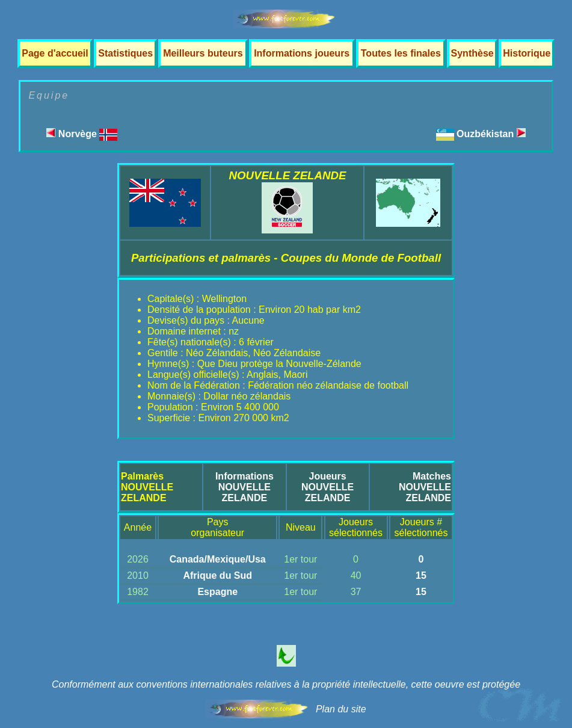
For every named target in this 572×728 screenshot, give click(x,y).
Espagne (217, 592)
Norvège (82, 134)
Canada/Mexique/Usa (218, 559)
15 (421, 575)
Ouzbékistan (491, 134)
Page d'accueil (55, 53)
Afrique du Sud (217, 575)
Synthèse (472, 53)
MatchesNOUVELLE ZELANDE (425, 487)
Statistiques (125, 53)
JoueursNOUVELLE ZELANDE (328, 487)
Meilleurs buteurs (203, 53)
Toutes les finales (401, 53)
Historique (527, 53)
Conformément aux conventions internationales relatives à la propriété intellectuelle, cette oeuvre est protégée (286, 684)
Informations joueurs (302, 53)
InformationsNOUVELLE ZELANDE (244, 487)
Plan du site (341, 709)
